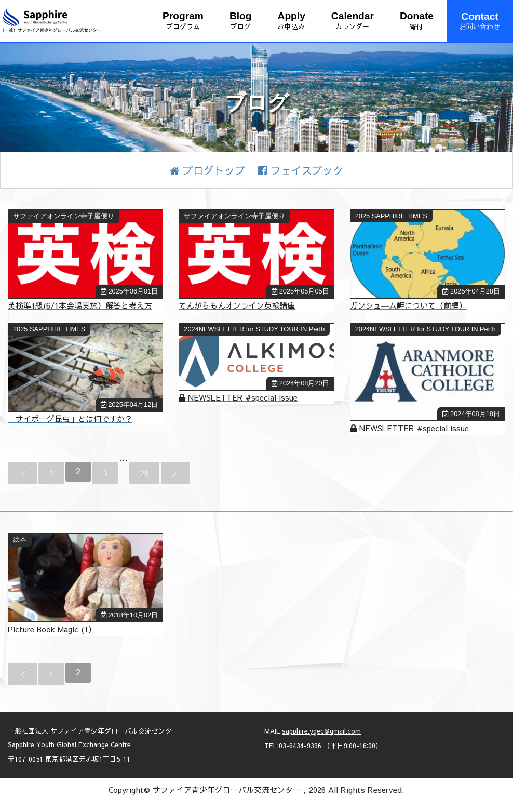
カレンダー (353, 21)
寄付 (417, 21)
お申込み (292, 21)
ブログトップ (207, 170)
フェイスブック (301, 170)
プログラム (183, 21)
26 (144, 473)
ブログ (241, 21)
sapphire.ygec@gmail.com (321, 731)
